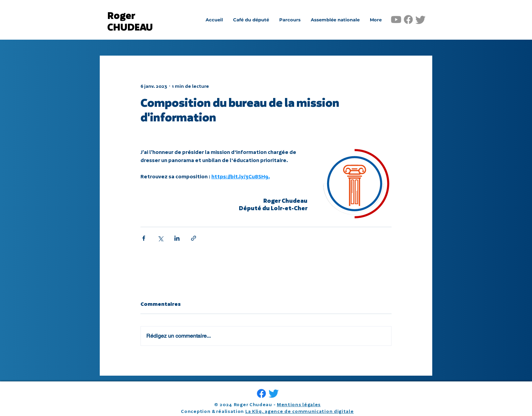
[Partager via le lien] (194, 238)
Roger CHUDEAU (130, 22)
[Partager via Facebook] (144, 238)
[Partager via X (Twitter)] (160, 238)
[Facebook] (408, 19)
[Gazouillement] (421, 19)
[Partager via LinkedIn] (177, 238)
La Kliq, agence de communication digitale (300, 411)
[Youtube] (396, 19)
